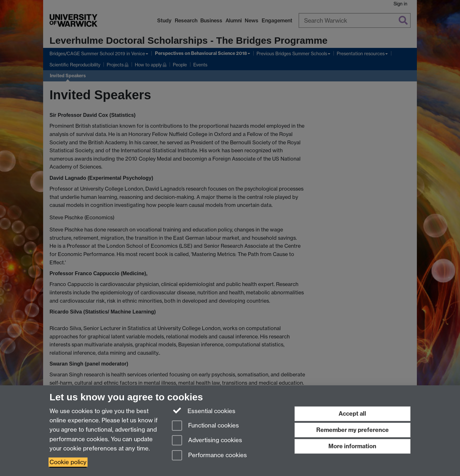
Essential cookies (204, 411)
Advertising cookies (207, 441)
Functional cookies (205, 426)
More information (352, 446)
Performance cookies (209, 456)
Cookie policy (68, 462)
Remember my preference (353, 430)
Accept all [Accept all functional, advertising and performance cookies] (352, 414)
